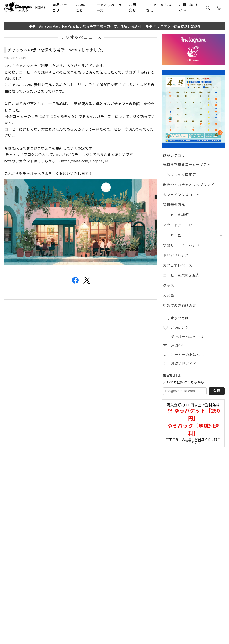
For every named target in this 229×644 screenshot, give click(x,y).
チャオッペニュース (109, 8)
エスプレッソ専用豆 (179, 175)
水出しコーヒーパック (181, 245)
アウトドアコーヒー (179, 225)
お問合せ (133, 8)
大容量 (169, 296)
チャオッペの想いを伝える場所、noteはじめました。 (57, 50)
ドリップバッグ (176, 255)
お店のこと (81, 8)
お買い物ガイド (188, 8)
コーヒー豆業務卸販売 (181, 275)
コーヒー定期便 (176, 215)
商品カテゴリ (60, 8)
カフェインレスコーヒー (183, 195)
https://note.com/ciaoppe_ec (85, 161)
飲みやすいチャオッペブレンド (189, 185)
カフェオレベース (178, 265)
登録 (217, 391)
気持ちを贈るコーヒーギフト (187, 165)
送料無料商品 (174, 205)
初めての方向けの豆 (179, 306)
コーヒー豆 (172, 235)
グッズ (169, 286)
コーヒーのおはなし (159, 8)
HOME (40, 8)
